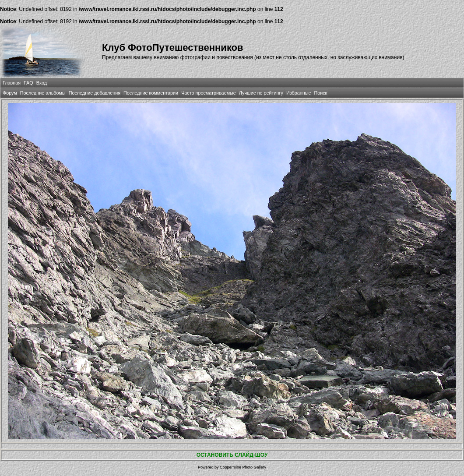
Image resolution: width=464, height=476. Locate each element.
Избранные (299, 93)
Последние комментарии (151, 93)
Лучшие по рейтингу (261, 93)
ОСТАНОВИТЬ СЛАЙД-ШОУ (232, 455)
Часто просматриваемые (209, 93)
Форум (10, 93)
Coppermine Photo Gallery (243, 467)
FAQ (28, 83)
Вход (42, 83)
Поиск (320, 93)
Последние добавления (95, 93)
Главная (12, 83)
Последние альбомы (43, 93)
